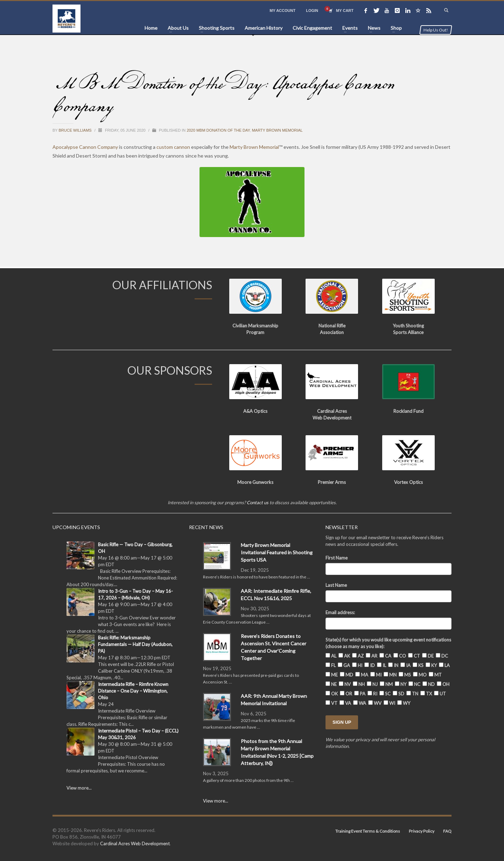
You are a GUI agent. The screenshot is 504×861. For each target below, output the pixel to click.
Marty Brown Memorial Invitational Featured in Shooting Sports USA (277, 552)
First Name (337, 558)
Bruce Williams (76, 130)
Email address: (340, 612)
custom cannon (173, 147)
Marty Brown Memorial (277, 130)
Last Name (336, 585)
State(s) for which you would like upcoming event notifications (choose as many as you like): (388, 643)
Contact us (258, 502)
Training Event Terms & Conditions (368, 831)
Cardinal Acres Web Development (135, 843)
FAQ (447, 831)
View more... (79, 788)
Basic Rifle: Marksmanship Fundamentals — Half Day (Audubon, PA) (135, 644)
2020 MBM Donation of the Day (218, 130)
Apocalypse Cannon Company (85, 147)
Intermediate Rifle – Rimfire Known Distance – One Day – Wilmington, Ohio (133, 691)
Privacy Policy (422, 831)
